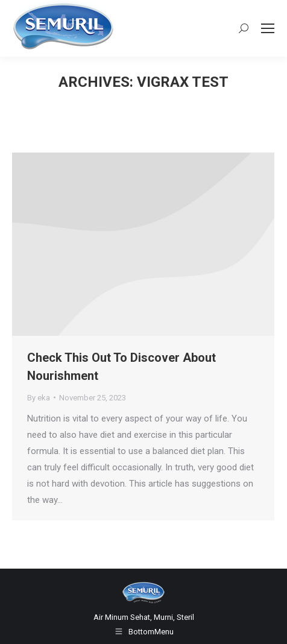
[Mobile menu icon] (268, 28)
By (39, 398)
